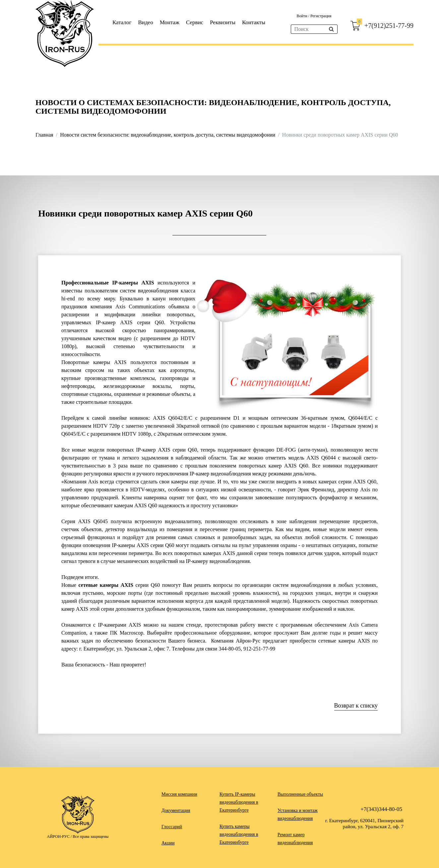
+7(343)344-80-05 (381, 809)
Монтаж (170, 22)
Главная (44, 135)
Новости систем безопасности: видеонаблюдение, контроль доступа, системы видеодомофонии (168, 135)
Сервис (195, 22)
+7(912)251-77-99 (389, 26)
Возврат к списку (356, 706)
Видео (146, 22)
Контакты (254, 22)
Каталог (122, 22)
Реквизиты (223, 22)
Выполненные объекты (300, 794)
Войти (302, 16)
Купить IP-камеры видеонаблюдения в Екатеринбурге (239, 802)
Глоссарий (172, 827)
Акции (168, 843)
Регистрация (321, 16)
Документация (176, 810)
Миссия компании (179, 794)
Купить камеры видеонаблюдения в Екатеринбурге (239, 834)
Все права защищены (91, 837)
